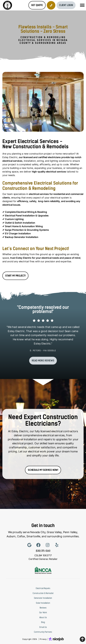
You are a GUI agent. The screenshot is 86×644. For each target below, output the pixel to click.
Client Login (66, 5)
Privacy (43, 639)
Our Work (43, 612)
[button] (82, 5)
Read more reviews (43, 361)
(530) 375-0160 (43, 551)
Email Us (43, 627)
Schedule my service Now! (43, 470)
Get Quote (37, 5)
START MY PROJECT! (15, 276)
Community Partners (43, 632)
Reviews (43, 608)
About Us (43, 617)
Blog (43, 622)
